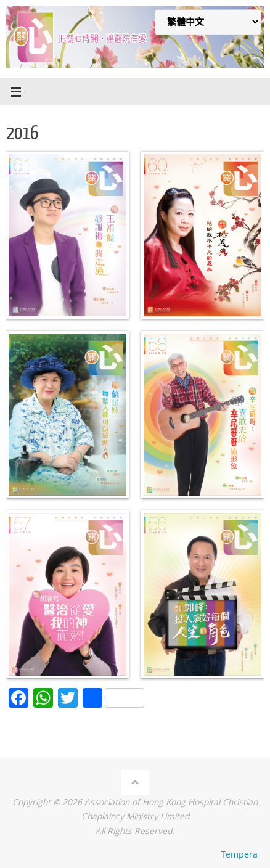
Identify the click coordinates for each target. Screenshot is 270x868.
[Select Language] (208, 22)
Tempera (239, 854)
